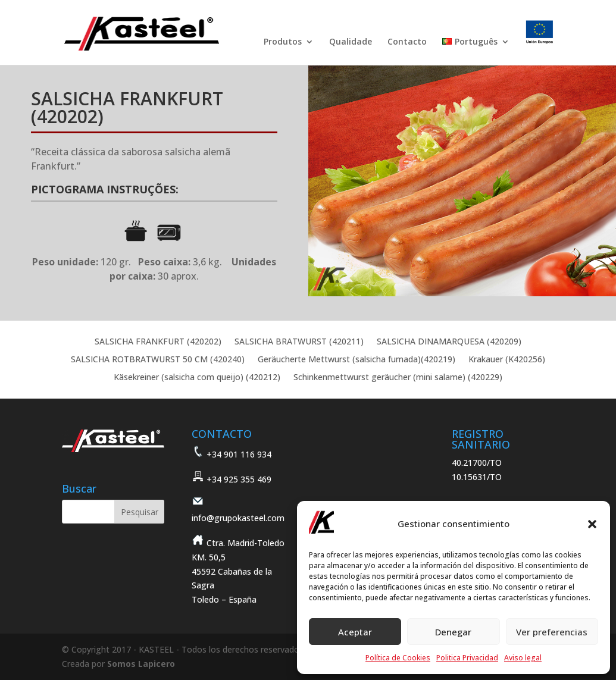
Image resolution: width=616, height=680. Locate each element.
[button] (592, 524)
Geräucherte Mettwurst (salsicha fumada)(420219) (357, 360)
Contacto (407, 42)
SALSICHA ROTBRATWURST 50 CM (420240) (158, 360)
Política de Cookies (398, 658)
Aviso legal (523, 658)
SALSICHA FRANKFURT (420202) (158, 342)
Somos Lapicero (141, 664)
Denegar (453, 632)
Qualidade (351, 42)
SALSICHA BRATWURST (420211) (299, 342)
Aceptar (355, 632)
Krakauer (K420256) (507, 360)
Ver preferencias (552, 632)
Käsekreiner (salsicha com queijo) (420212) (197, 378)
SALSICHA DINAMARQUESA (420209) (449, 342)
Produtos (283, 42)
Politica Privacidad (467, 658)
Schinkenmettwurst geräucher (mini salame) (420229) (398, 378)
